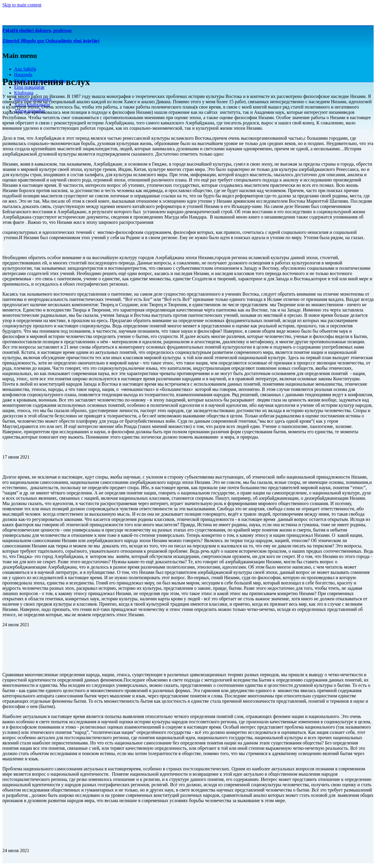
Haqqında (23, 75)
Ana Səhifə (25, 69)
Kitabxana (24, 93)
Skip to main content (22, 5)
